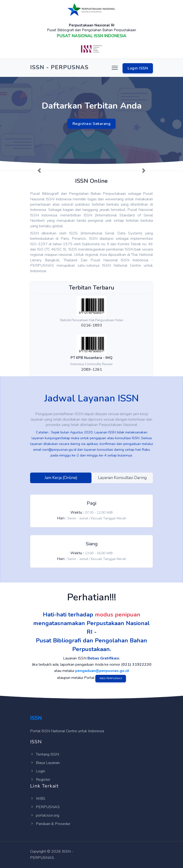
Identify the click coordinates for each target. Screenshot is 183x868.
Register (40, 780)
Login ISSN (138, 68)
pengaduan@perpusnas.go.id (102, 671)
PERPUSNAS (45, 807)
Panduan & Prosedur (50, 824)
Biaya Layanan (45, 763)
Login (38, 771)
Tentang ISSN (45, 754)
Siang (92, 544)
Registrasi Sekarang (92, 124)
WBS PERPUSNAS (111, 678)
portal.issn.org (45, 815)
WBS (38, 799)
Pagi (91, 503)
